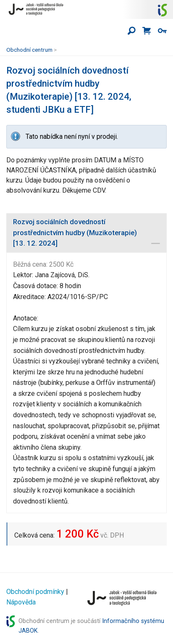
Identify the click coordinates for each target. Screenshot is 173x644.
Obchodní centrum (29, 50)
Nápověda (21, 602)
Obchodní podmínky (35, 592)
